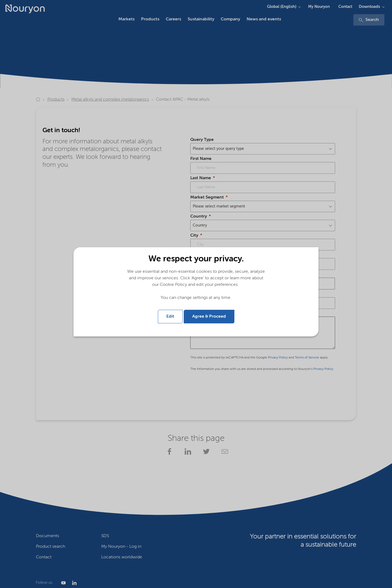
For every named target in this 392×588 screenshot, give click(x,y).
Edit (170, 317)
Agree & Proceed (209, 317)
